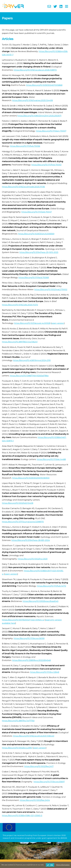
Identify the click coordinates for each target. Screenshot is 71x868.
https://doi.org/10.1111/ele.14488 (51, 459)
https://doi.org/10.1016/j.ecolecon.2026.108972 (35, 70)
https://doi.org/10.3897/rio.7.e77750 (18, 721)
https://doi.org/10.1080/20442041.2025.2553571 (39, 116)
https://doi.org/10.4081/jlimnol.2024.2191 (32, 360)
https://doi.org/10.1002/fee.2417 (39, 766)
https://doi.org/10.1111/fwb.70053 (46, 165)
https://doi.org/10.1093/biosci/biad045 (40, 601)
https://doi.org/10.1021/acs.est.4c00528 (32, 323)
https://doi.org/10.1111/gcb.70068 (34, 277)
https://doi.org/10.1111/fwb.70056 (25, 146)
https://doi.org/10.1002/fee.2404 (35, 800)
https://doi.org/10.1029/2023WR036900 (31, 478)
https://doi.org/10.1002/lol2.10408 (18, 503)
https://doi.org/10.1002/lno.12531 (33, 559)
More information (63, 865)
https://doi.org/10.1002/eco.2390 (17, 748)
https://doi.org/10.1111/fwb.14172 (51, 586)
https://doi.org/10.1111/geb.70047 (37, 212)
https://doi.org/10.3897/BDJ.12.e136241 (20, 342)
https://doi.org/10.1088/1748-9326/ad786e (29, 376)
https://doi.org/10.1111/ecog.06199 (29, 638)
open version (58, 323)
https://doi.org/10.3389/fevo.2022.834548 (31, 660)
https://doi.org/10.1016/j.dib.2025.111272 (20, 305)
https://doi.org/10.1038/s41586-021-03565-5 (22, 816)
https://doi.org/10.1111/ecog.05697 (49, 782)
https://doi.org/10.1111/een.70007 (51, 131)
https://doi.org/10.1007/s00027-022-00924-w (23, 620)
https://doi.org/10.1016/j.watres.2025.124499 (33, 100)
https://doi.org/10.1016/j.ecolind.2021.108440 (33, 736)
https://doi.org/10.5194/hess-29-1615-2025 (39, 252)
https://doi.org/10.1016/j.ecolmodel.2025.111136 (23, 187)
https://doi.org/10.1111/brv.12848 (45, 672)
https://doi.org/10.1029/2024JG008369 (36, 234)
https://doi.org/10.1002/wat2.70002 (51, 289)
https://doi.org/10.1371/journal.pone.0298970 (23, 522)
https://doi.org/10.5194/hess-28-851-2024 (31, 540)
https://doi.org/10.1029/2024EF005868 (44, 85)
